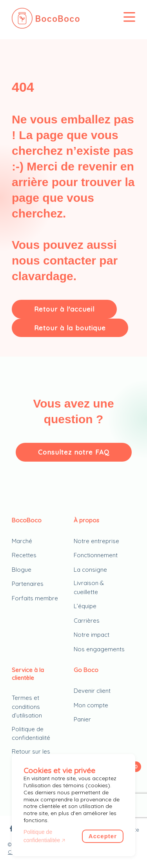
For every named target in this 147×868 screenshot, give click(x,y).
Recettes (24, 555)
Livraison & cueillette (89, 587)
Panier (82, 719)
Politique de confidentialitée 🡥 (44, 836)
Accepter (103, 836)
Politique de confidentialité (31, 734)
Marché (22, 541)
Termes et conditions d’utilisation (27, 707)
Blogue (22, 570)
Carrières (87, 621)
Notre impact (92, 635)
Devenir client (92, 691)
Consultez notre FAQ (74, 452)
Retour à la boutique (70, 328)
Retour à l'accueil (64, 309)
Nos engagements (99, 649)
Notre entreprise (96, 541)
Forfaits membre (35, 598)
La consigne (90, 570)
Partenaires (28, 584)
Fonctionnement (96, 555)
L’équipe (85, 606)
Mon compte (91, 705)
